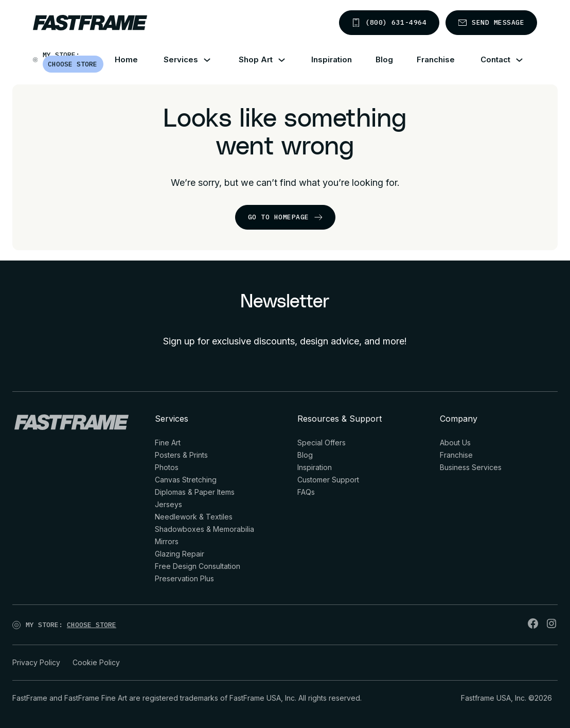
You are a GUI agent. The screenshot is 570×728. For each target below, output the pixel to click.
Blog (384, 59)
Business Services (471, 467)
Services (181, 59)
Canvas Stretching (186, 480)
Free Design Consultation (198, 566)
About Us (455, 443)
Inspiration (332, 59)
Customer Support (328, 480)
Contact (495, 59)
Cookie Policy (96, 662)
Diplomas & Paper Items (195, 492)
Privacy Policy (36, 662)
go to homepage (285, 217)
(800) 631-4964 (389, 22)
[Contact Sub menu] (526, 60)
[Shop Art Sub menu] (288, 60)
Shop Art (256, 59)
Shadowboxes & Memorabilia (204, 529)
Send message (491, 22)
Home (126, 59)
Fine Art (168, 443)
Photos (167, 467)
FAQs (306, 492)
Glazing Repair (180, 554)
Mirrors (167, 541)
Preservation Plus (184, 578)
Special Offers (322, 443)
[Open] (128, 627)
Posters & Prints (181, 455)
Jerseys (168, 504)
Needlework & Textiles (194, 517)
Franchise (436, 59)
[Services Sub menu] (213, 60)
